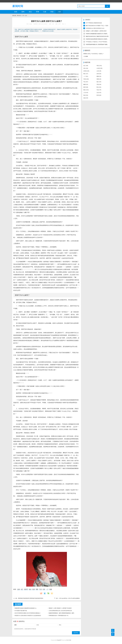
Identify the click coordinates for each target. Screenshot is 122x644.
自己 (22, 589)
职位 (99, 87)
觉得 (34, 589)
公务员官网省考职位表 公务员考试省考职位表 (60, 611)
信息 (86, 98)
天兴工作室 (69, 640)
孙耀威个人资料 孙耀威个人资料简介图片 (96, 31)
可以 (86, 82)
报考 (86, 87)
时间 (99, 95)
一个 (47, 589)
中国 (86, 79)
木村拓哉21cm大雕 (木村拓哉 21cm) (95, 28)
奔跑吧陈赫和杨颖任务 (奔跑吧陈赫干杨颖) (97, 44)
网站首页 (19, 16)
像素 (86, 84)
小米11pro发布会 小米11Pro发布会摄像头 (69, 598)
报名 (86, 90)
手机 (99, 84)
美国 (99, 79)
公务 (99, 71)
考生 (86, 68)
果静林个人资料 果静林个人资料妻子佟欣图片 (60, 608)
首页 (16, 12)
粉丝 (30, 589)
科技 (52, 12)
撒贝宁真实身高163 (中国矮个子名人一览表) (97, 26)
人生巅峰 (86, 56)
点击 (99, 93)
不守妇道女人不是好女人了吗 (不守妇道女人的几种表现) (100, 42)
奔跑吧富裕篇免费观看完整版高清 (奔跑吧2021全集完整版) (101, 39)
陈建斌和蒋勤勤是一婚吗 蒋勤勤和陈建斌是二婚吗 (61, 613)
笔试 (86, 95)
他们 (99, 82)
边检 (19, 589)
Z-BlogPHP (59, 640)
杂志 (30, 12)
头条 (45, 12)
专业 (99, 90)
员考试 (86, 71)
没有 (44, 589)
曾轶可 (26, 589)
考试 (99, 66)
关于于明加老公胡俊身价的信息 (94, 23)
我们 (86, 74)
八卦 (59, 12)
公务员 (99, 68)
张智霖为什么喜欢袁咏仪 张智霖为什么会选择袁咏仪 (28, 615)
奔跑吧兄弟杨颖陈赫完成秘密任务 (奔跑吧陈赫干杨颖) (99, 34)
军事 (37, 12)
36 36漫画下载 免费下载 (21, 611)
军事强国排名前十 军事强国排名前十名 (59, 615)
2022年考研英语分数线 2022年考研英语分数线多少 (27, 613)
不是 (40, 589)
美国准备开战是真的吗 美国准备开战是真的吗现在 (31, 598)
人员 (86, 93)
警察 (37, 589)
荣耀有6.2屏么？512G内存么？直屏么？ (94, 54)
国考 (23, 12)
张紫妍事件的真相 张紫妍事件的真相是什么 (26, 608)
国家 (51, 589)
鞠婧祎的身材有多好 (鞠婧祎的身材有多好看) (97, 36)
